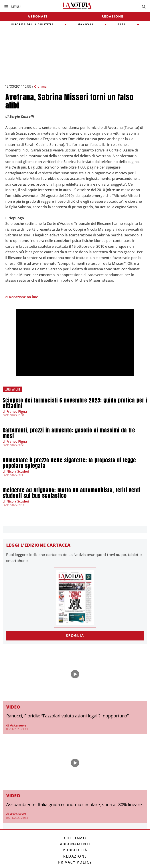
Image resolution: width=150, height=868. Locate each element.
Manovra (86, 24)
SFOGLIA (75, 636)
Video (13, 707)
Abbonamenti (75, 844)
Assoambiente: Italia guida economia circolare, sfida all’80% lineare (74, 804)
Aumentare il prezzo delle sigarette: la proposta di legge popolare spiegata (69, 463)
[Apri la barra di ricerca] (144, 7)
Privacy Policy (75, 862)
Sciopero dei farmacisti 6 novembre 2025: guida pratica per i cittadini (75, 403)
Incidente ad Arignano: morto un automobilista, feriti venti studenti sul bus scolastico (72, 493)
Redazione (112, 16)
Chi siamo (75, 838)
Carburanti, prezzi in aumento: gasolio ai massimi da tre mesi (69, 433)
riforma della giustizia (33, 24)
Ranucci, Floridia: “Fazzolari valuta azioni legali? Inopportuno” (67, 716)
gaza (122, 24)
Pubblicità (75, 850)
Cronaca (40, 87)
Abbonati (38, 16)
